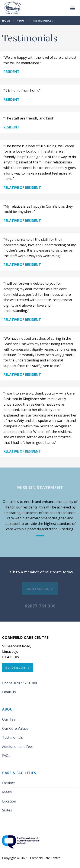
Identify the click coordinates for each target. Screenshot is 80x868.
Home (6, 21)
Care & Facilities (19, 773)
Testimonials (12, 737)
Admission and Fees (18, 747)
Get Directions (15, 668)
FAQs (6, 756)
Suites (7, 810)
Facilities (9, 783)
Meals (7, 792)
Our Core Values (15, 728)
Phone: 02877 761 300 (20, 683)
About (21, 21)
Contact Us (38, 589)
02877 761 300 (40, 606)
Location (9, 801)
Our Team (10, 719)
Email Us (9, 692)
